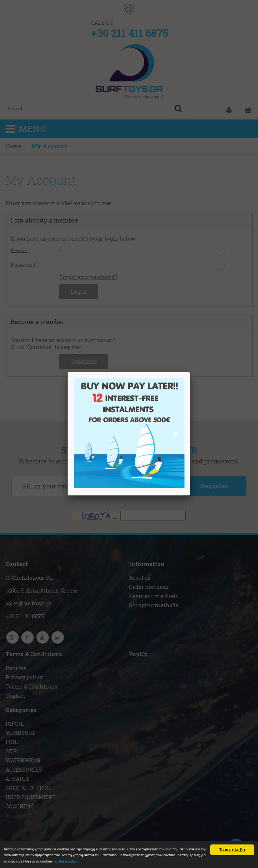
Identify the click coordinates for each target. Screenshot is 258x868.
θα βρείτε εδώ (188, 861)
